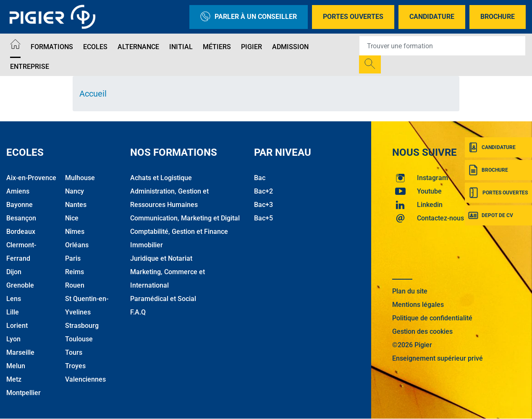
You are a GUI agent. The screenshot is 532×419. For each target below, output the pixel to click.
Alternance (138, 47)
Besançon (21, 218)
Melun (16, 366)
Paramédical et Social (163, 299)
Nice (72, 218)
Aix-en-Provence (31, 178)
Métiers (217, 47)
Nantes (76, 205)
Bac (260, 178)
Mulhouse (80, 178)
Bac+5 (263, 218)
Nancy (75, 191)
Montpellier (24, 393)
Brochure (498, 17)
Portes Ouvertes (353, 17)
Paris (73, 258)
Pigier (252, 47)
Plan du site (410, 291)
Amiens (18, 191)
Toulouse (79, 339)
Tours (74, 352)
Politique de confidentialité (432, 318)
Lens (14, 299)
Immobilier (147, 245)
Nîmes (75, 232)
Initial (181, 47)
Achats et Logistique (161, 178)
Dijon (14, 272)
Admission (290, 47)
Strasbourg (82, 326)
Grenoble (20, 285)
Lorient (17, 326)
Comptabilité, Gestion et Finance (179, 232)
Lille (13, 312)
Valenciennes (85, 379)
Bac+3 (263, 205)
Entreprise (30, 67)
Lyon (13, 339)
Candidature (432, 17)
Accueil (93, 94)
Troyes (75, 366)
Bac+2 (263, 191)
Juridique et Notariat (161, 258)
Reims (75, 272)
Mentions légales (418, 305)
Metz (14, 379)
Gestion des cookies (422, 331)
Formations (52, 47)
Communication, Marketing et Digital (185, 218)
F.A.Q (138, 312)
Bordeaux (21, 232)
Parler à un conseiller (249, 17)
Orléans (77, 245)
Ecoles (95, 47)
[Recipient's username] (442, 46)
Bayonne (20, 205)
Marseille (20, 352)
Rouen (75, 285)
